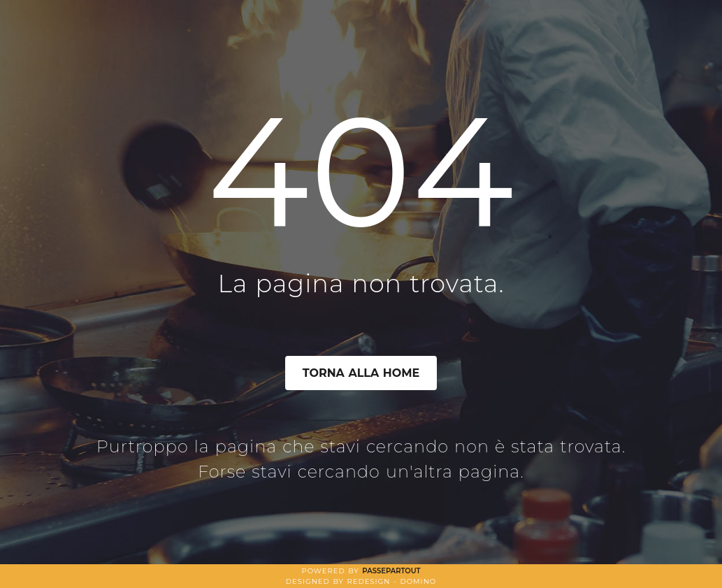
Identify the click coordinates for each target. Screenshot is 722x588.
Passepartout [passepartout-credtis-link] (391, 571)
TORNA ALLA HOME (361, 373)
